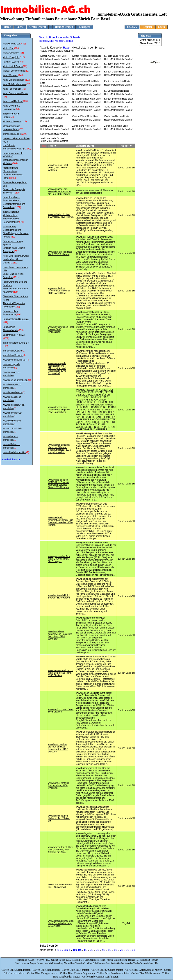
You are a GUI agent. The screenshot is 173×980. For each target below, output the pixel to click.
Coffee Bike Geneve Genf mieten (101, 977)
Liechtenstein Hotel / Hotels (54, 134)
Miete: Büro (8, 48)
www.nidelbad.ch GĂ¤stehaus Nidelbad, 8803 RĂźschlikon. (59, 291)
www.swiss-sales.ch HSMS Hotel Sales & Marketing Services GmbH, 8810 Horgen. (59, 484)
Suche (20, 27)
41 (103, 950)
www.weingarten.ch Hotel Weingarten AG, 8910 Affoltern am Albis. (61, 850)
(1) (24, 351)
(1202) (18, 207)
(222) (24, 134)
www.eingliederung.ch (11, 459)
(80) (27, 71)
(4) (28, 360)
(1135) (17, 193)
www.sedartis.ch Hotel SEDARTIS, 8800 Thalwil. (61, 216)
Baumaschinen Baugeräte (16, 319)
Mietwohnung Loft (12, 44)
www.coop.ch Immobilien (15, 380)
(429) (5, 322)
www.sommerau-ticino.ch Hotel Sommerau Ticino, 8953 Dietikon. (60, 673)
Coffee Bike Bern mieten (47, 970)
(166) (19, 315)
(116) (5, 346)
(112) (28, 80)
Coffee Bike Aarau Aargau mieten (144, 970)
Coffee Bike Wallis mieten (146, 973)
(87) (5, 97)
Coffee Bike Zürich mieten (16, 970)
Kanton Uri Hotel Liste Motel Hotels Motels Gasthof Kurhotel (54, 118)
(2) (16, 368)
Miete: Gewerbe (11, 53)
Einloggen (85, 27)
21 (91, 950)
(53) (12, 117)
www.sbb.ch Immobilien (14, 452)
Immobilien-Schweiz (13, 355)
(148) (21, 75)
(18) (25, 66)
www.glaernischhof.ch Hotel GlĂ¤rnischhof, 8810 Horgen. (59, 559)
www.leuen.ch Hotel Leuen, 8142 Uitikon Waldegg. (58, 168)
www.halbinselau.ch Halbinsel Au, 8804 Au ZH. (59, 818)
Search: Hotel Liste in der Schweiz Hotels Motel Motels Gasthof (60, 39)
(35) (24, 89)
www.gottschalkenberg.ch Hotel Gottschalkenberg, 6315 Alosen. (61, 923)
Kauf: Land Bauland (13, 101)
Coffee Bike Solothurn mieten (113, 973)
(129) (16, 292)
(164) (15, 163)
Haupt (67, 48)
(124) (17, 48)
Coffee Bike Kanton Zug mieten (78, 973)
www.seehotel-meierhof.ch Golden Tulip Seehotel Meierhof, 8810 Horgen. (60, 521)
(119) (22, 57)
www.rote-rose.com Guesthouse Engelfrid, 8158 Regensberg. (59, 410)
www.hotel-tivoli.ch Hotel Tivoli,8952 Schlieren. (60, 253)
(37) (21, 129)
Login (162, 27)
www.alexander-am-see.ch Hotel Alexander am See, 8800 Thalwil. (60, 192)
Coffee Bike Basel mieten (76, 970)
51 (109, 950)
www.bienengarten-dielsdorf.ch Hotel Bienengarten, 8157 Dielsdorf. (58, 748)
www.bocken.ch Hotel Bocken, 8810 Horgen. (59, 596)
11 (85, 950)
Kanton (126, 146)
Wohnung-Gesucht (12, 122)
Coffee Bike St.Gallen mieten (108, 970)
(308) (21, 53)
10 (79, 950)
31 (97, 950)
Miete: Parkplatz (11, 57)
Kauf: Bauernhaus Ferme (15, 93)
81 (127, 950)
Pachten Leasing (11, 62)
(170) (26, 101)
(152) (17, 307)
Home (7, 27)
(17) (28, 84)
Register (147, 27)
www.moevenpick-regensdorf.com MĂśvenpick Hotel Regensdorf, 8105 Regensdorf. (57, 368)
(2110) (14, 263)
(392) (17, 251)
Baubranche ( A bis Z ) (14, 335)
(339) (12, 237)
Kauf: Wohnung (10, 75)
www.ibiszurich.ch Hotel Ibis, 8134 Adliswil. (60, 886)
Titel (52, 146)
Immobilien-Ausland (13, 351)
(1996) (13, 178)
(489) (23, 44)
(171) (16, 277)
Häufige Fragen (64, 27)
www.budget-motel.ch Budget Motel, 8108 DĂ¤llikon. (59, 786)
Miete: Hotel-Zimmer (13, 66)
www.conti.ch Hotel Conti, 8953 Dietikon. (61, 710)
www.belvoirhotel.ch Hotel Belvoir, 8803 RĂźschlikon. (61, 329)
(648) (22, 222)
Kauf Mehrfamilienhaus (15, 84)
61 (115, 950)
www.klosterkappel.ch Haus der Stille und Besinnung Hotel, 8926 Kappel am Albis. (59, 449)
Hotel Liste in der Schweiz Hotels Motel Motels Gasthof (16, 259)
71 (121, 950)
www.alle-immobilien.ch (15, 360)
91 (133, 950)
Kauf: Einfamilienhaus (14, 80)
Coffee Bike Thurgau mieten (43, 973)
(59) (18, 109)
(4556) (6, 338)
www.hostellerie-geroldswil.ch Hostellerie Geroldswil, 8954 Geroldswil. (60, 635)
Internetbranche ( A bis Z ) (16, 343)
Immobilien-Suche (12, 134)
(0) (24, 355)
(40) (22, 62)
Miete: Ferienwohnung (14, 71)
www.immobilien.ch (13, 392)
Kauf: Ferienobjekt (12, 89)
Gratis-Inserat (38, 27)
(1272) (28, 149)
